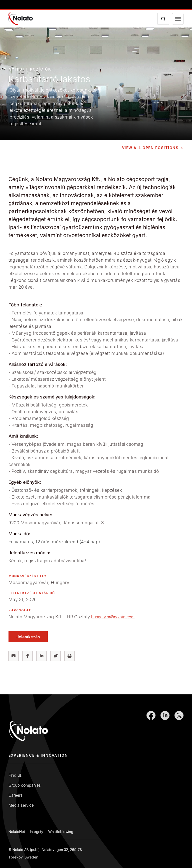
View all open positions (150, 148)
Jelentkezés (28, 637)
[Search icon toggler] (163, 19)
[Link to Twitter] (179, 728)
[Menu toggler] (178, 19)
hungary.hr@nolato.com (113, 617)
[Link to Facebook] (151, 728)
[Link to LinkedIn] (165, 728)
